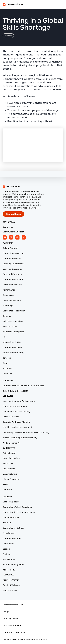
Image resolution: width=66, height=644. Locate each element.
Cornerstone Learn (12, 259)
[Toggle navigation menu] (59, 5)
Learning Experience (13, 269)
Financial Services (11, 458)
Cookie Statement (13, 626)
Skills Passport (10, 327)
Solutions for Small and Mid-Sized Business (23, 386)
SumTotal (7, 368)
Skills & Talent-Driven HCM (15, 391)
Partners (7, 554)
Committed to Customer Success (19, 512)
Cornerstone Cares (12, 538)
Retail (5, 484)
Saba (5, 363)
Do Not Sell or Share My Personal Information (26, 639)
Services (7, 316)
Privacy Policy (11, 619)
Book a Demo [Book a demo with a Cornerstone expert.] (13, 214)
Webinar (8, 36)
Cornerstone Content (13, 279)
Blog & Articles (10, 590)
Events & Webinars (12, 585)
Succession (8, 295)
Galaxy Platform (10, 248)
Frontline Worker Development (17, 427)
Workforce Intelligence (14, 332)
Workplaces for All (11, 443)
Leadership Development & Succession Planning (26, 433)
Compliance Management (15, 406)
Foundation (9, 533)
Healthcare (8, 464)
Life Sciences (9, 469)
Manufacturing (10, 474)
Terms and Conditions (15, 633)
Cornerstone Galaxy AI (13, 253)
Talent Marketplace (12, 300)
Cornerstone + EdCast (13, 528)
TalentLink (8, 374)
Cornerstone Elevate (12, 285)
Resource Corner (11, 580)
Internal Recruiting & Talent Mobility (20, 438)
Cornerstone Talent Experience (18, 507)
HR (4, 337)
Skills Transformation (13, 321)
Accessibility (9, 570)
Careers (6, 549)
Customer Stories (11, 518)
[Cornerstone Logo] (13, 5)
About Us (7, 523)
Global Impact (9, 559)
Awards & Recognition (13, 565)
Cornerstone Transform (14, 311)
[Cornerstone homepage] (33, 187)
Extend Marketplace (13, 353)
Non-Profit (8, 490)
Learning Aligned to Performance (19, 401)
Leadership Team (11, 502)
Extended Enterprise (13, 274)
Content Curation (11, 417)
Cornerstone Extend (12, 348)
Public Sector (9, 453)
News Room (8, 544)
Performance (9, 290)
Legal (7, 612)
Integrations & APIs (12, 342)
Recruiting (8, 306)
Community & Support (13, 232)
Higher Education (11, 479)
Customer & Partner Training (16, 412)
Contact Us (8, 227)
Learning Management (14, 264)
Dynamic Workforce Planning (17, 422)
